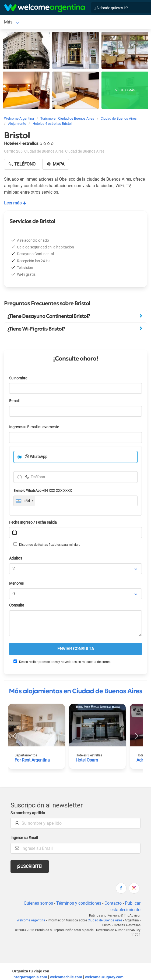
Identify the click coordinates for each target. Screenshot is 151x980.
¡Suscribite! (29, 866)
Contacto (113, 903)
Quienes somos (38, 903)
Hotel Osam (87, 760)
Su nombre (18, 378)
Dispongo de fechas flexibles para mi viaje (47, 544)
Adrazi (143, 760)
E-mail (14, 401)
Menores (16, 583)
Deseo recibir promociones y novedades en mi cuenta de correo (62, 662)
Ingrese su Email (24, 838)
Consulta (17, 605)
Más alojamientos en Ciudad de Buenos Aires (75, 691)
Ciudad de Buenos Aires (105, 920)
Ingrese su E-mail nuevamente (34, 427)
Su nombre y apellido (28, 813)
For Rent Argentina (32, 760)
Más (8, 22)
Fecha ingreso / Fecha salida (33, 522)
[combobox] (24, 501)
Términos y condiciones (79, 903)
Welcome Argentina (31, 920)
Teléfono (37, 477)
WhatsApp (39, 457)
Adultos (16, 558)
